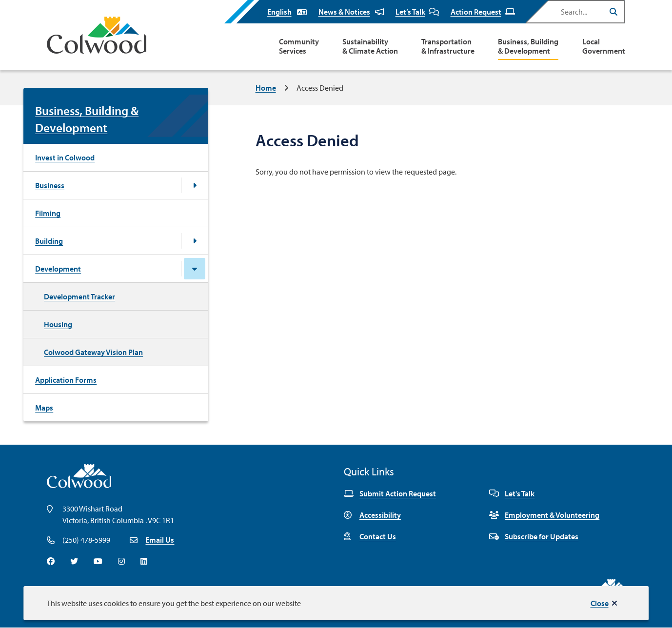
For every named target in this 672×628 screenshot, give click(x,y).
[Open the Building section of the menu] (195, 241)
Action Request (483, 12)
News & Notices (351, 12)
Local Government (604, 46)
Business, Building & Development (528, 46)
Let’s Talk (417, 12)
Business (50, 185)
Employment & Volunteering (544, 515)
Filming (48, 213)
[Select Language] (287, 12)
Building (49, 241)
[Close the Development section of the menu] (195, 269)
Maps (44, 408)
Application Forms (66, 380)
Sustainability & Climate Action (370, 46)
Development (58, 269)
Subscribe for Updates (534, 536)
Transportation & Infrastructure (448, 46)
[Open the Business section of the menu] (195, 185)
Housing (58, 324)
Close (600, 603)
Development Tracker (79, 296)
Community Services (299, 46)
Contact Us (370, 536)
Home (266, 88)
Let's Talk (512, 493)
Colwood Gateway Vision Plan (93, 352)
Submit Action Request (390, 493)
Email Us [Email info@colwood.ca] (160, 540)
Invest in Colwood (65, 157)
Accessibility (372, 515)
